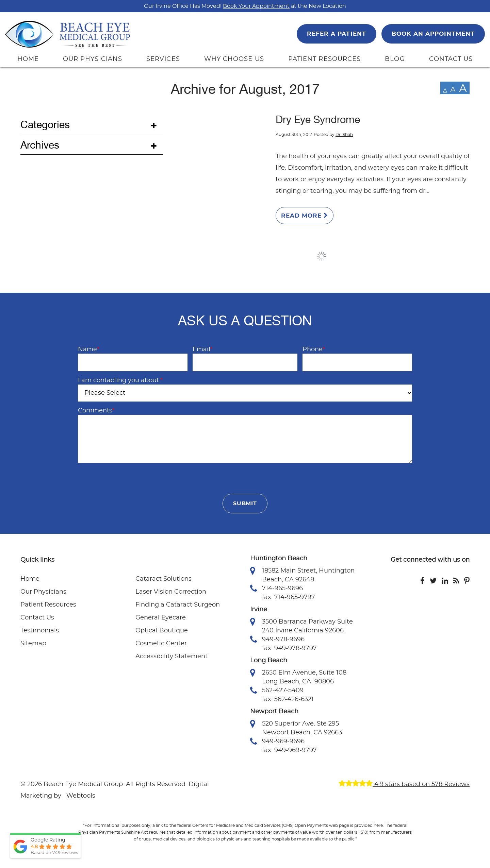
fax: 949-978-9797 (289, 648)
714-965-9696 (276, 589)
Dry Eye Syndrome (318, 120)
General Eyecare (161, 618)
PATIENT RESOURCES (324, 59)
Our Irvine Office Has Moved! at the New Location (245, 6)
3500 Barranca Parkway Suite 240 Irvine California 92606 (301, 626)
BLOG (395, 59)
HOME (28, 59)
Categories (45, 125)
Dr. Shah (344, 135)
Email (203, 350)
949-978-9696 (277, 640)
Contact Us (37, 618)
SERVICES (163, 59)
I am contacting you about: (120, 380)
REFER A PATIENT (336, 34)
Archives (40, 145)
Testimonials (40, 631)
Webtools (81, 796)
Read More (305, 216)
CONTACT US (451, 59)
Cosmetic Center (161, 644)
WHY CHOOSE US (234, 59)
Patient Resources (48, 605)
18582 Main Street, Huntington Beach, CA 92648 (302, 575)
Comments (96, 411)
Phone (314, 350)
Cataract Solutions (164, 579)
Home (30, 579)
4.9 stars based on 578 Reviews (404, 784)
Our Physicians (43, 592)
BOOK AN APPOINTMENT (433, 34)
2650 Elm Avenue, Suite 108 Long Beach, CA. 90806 (298, 677)
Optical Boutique (162, 631)
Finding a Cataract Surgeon (178, 605)
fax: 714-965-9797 (289, 597)
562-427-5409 (277, 691)
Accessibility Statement (171, 657)
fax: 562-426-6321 (288, 699)
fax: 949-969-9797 (289, 750)
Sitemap (33, 644)
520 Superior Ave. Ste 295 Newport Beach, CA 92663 (296, 728)
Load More (322, 256)
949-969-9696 (277, 742)
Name (89, 350)
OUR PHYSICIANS (93, 59)
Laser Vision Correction (171, 592)
